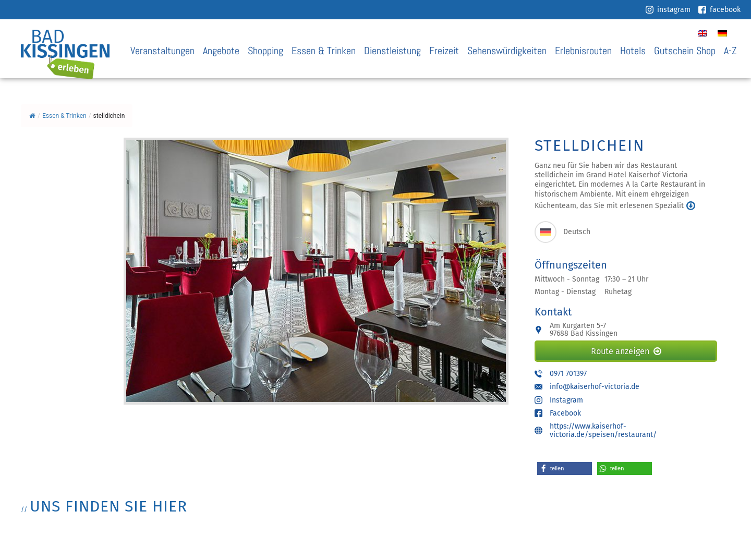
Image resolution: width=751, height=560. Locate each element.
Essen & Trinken (324, 51)
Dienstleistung (392, 51)
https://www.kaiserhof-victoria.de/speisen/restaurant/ (603, 430)
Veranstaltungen (162, 51)
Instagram (566, 400)
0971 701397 (568, 374)
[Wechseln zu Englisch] (702, 33)
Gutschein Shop (685, 51)
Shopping (265, 51)
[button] (565, 468)
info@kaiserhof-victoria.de (595, 387)
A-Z (730, 51)
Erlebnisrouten (583, 51)
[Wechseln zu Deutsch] (722, 33)
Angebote (221, 51)
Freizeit (444, 51)
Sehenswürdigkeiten (507, 51)
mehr (691, 206)
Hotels (633, 51)
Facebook (565, 413)
